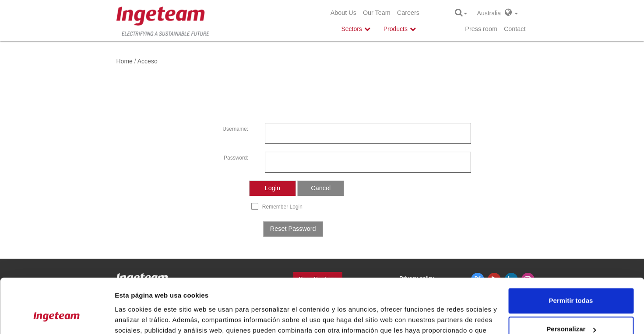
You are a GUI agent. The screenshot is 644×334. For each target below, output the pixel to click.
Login (273, 188)
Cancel (321, 188)
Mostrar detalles (140, 317)
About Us (343, 13)
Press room (481, 29)
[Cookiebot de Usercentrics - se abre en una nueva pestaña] (57, 317)
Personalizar (571, 281)
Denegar (571, 310)
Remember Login (282, 207)
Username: (235, 129)
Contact (515, 29)
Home (125, 61)
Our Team (377, 13)
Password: (236, 158)
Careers (408, 13)
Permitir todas (571, 252)
